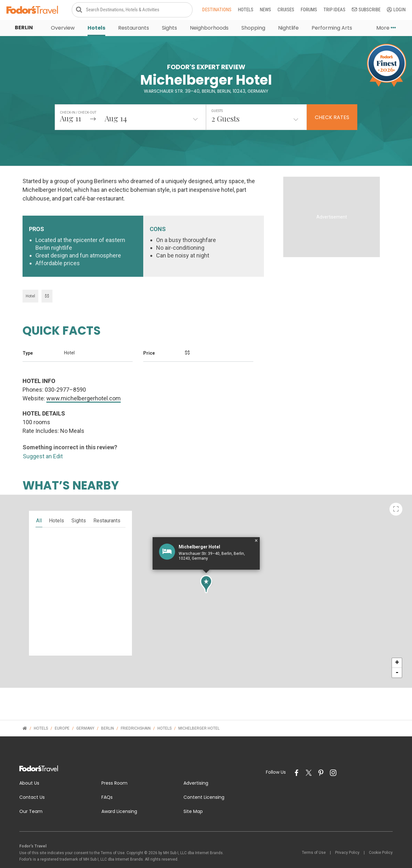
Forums (309, 10)
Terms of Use (314, 839)
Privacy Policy (347, 839)
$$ (47, 282)
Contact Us (32, 783)
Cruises (286, 10)
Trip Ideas (334, 10)
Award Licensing (119, 797)
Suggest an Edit (43, 442)
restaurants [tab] (107, 507)
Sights (169, 29)
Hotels (246, 10)
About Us (29, 769)
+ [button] (397, 649)
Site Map (193, 797)
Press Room (114, 769)
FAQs (107, 783)
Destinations (217, 10)
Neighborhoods (209, 29)
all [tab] (39, 507)
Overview (63, 29)
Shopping (253, 29)
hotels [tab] (56, 507)
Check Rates (332, 118)
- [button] (397, 659)
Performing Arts (332, 29)
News (265, 10)
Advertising (196, 769)
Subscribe (366, 10)
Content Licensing (204, 783)
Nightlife (288, 29)
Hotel (30, 282)
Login (396, 10)
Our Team (31, 797)
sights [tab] (79, 507)
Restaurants (134, 29)
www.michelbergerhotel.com (84, 384)
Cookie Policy (381, 839)
